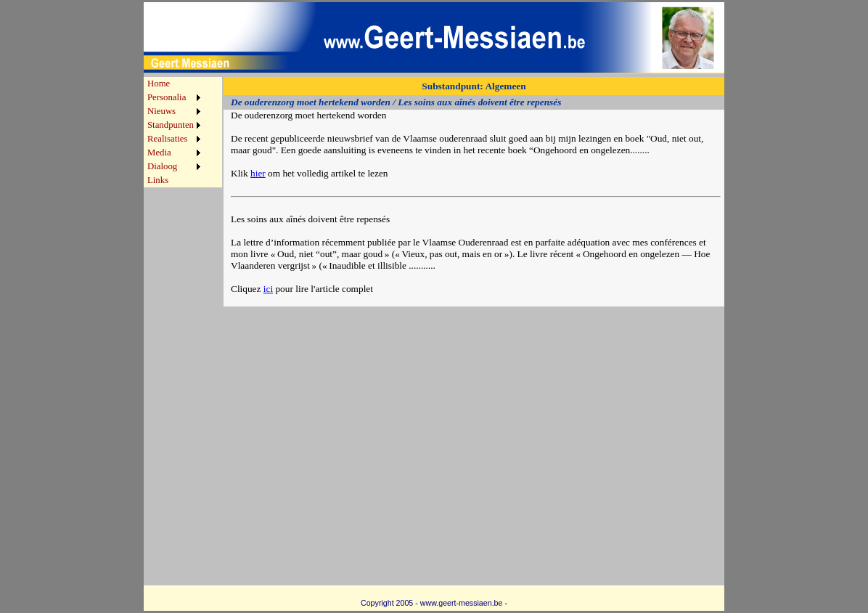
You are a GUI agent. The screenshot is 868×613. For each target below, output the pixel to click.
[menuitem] (174, 84)
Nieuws (161, 111)
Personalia (167, 97)
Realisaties (167, 139)
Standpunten (171, 125)
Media (159, 153)
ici (268, 289)
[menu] (174, 132)
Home (159, 84)
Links (158, 180)
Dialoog (162, 166)
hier (258, 173)
